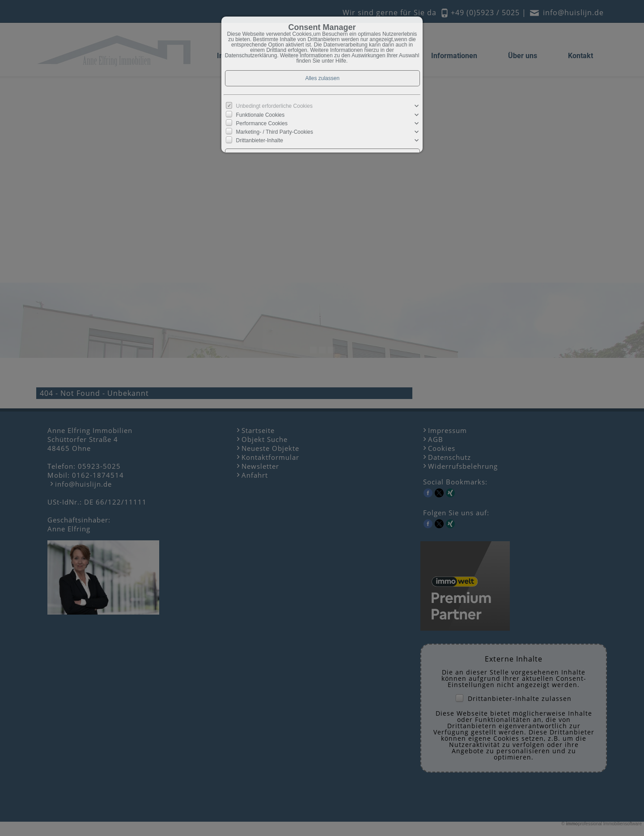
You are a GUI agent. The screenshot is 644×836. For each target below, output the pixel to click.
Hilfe (341, 61)
